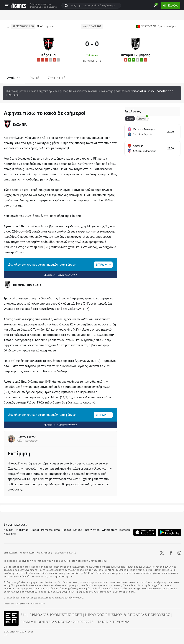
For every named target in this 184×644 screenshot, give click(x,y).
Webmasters (27, 553)
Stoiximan (22, 530)
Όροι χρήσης (45, 553)
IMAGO (31, 604)
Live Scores (52, 7)
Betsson (125, 530)
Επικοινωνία (11, 553)
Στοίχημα (34, 7)
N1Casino (10, 534)
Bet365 (78, 530)
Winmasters (110, 530)
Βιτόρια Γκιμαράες (136, 55)
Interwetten (92, 530)
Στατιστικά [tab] (57, 78)
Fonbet (66, 530)
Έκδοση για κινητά (65, 553)
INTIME (42, 604)
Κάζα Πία (49, 55)
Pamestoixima (50, 530)
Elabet (35, 530)
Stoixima (34, 4)
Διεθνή (143, 118)
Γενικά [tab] (34, 78)
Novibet (9, 530)
